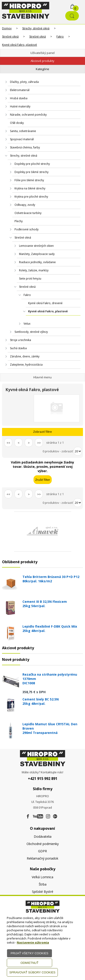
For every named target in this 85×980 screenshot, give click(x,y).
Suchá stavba (18, 348)
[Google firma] (55, 817)
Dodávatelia (43, 836)
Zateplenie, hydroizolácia (26, 365)
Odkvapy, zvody (25, 205)
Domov (7, 28)
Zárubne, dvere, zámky (25, 356)
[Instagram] (48, 817)
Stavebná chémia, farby (25, 147)
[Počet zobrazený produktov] (78, 451)
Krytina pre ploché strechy (31, 197)
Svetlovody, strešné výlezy (31, 332)
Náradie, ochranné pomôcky (28, 115)
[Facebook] (28, 817)
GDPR (42, 851)
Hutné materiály (20, 106)
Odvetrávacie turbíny (28, 213)
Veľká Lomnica (42, 877)
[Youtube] (38, 817)
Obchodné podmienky (43, 844)
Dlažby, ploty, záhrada (24, 82)
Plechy (19, 221)
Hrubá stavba (19, 98)
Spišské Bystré (43, 892)
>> (39, 443)
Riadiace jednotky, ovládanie (37, 262)
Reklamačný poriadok (42, 858)
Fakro (60, 37)
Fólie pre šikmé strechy (29, 180)
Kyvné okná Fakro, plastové (19, 45)
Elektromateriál (20, 90)
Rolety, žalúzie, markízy (34, 270)
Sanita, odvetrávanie (23, 131)
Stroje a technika (21, 340)
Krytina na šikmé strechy (30, 188)
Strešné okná (10, 37)
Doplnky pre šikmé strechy (32, 172)
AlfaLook (62, 318)
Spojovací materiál (22, 139)
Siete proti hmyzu (30, 279)
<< (8, 443)
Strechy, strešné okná (36, 28)
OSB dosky (17, 123)
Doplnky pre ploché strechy (32, 164)
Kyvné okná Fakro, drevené (45, 303)
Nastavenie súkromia (33, 942)
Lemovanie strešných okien (36, 246)
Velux (27, 324)
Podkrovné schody (27, 229)
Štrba (43, 884)
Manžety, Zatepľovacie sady (37, 254)
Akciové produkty (42, 61)
